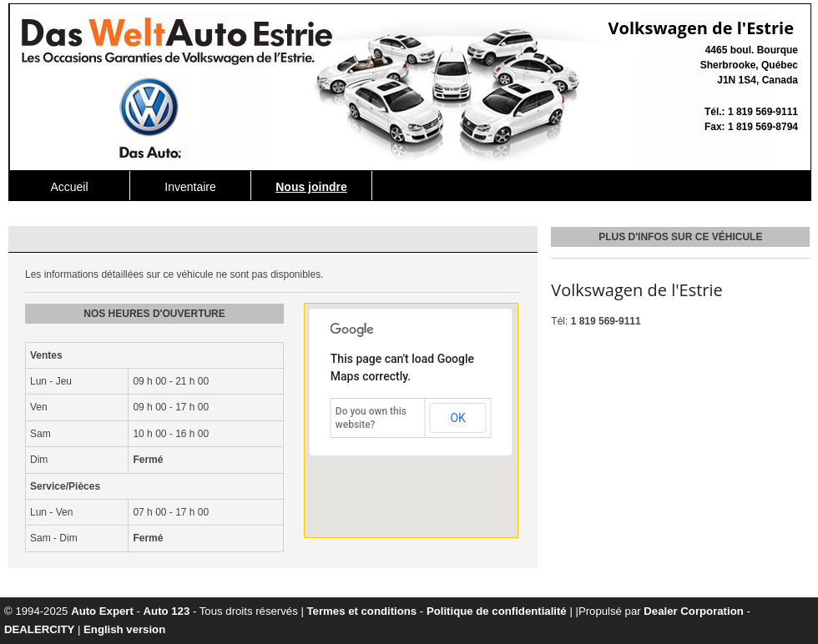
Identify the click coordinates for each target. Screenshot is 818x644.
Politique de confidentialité (497, 611)
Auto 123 (167, 611)
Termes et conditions (362, 611)
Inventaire (190, 187)
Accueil (69, 187)
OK (457, 418)
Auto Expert (102, 611)
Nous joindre (311, 187)
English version (124, 629)
